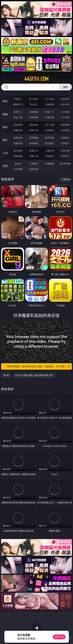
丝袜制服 (34, 117)
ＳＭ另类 (65, 117)
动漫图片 (65, 138)
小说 (5, 153)
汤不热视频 (65, 164)
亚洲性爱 (18, 125)
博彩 (5, 101)
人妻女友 (49, 151)
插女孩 (18, 164)
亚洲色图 (34, 138)
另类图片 (65, 143)
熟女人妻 (18, 117)
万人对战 (49, 99)
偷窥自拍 (18, 138)
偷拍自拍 (34, 125)
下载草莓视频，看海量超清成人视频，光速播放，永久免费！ (38, 366)
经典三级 (34, 130)
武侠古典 (65, 151)
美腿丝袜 (18, 143)
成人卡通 (49, 125)
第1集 (6, 375)
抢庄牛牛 (65, 104)
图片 (5, 140)
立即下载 (59, 637)
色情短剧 (34, 169)
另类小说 (34, 156)
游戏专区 (65, 99)
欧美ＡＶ (49, 112)
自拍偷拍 (34, 112)
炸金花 (34, 104)
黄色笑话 (49, 156)
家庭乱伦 (34, 151)
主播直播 (49, 117)
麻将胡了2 (18, 104)
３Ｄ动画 (65, 112)
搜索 (65, 87)
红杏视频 (18, 169)
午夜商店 (34, 164)
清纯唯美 (34, 143)
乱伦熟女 (49, 130)
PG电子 (18, 99)
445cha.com (36, 79)
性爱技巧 (65, 156)
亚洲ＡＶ (18, 112)
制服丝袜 (18, 130)
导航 (5, 166)
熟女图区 (49, 143)
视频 (5, 114)
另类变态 (65, 130)
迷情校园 (18, 156)
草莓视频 (49, 164)
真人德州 (34, 99)
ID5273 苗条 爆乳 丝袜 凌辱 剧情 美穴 (34, 375)
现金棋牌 (49, 104)
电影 (5, 127)
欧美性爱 (65, 125)
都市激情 (18, 151)
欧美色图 (49, 138)
